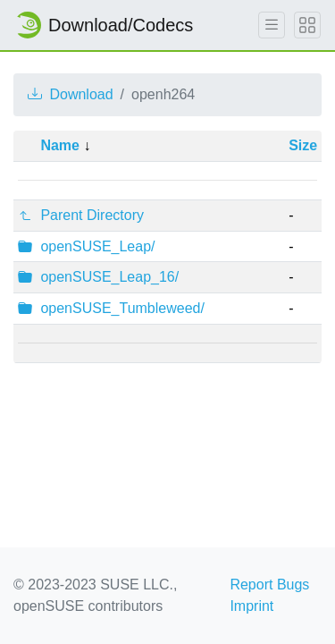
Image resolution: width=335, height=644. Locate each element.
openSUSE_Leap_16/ (109, 277)
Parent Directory (92, 215)
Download (71, 94)
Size (303, 145)
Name (60, 145)
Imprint (251, 606)
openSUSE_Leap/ (97, 246)
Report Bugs (269, 585)
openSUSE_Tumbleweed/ (122, 308)
